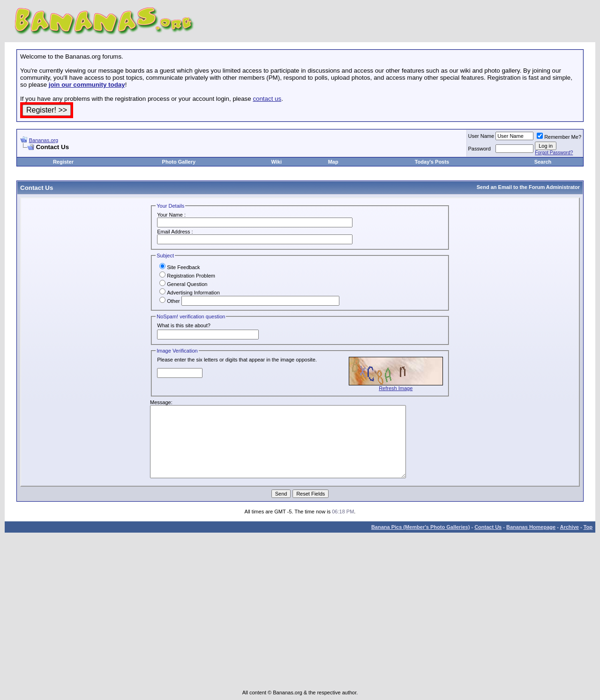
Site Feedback (180, 267)
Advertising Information (190, 293)
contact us (267, 99)
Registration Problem (187, 276)
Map (333, 162)
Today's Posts (432, 162)
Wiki (276, 162)
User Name (481, 136)
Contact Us (488, 527)
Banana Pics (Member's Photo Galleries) (420, 527)
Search (543, 162)
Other (170, 301)
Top (588, 527)
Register (63, 162)
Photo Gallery (179, 162)
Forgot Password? (554, 153)
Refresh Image (396, 388)
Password (480, 149)
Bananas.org (44, 140)
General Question (183, 284)
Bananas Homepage (531, 527)
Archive (570, 527)
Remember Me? (559, 137)
